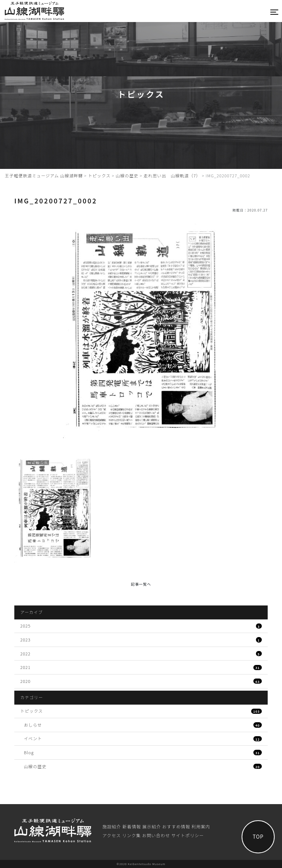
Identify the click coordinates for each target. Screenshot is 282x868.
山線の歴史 (143, 766)
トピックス (141, 711)
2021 (141, 667)
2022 (141, 654)
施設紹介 (112, 826)
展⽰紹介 (152, 826)
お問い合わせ (156, 835)
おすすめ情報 (176, 826)
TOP (258, 836)
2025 (141, 626)
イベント (143, 738)
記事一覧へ (141, 584)
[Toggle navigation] (275, 12)
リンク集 (132, 835)
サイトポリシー (188, 835)
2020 (141, 681)
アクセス (112, 835)
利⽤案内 (201, 826)
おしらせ (143, 725)
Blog (143, 752)
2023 (141, 640)
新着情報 (132, 826)
